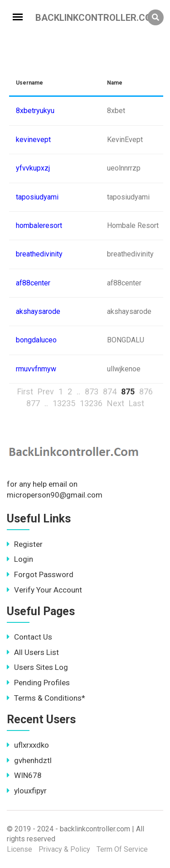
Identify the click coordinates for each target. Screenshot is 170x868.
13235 (64, 403)
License (19, 849)
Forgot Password (40, 574)
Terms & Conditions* (46, 698)
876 (146, 391)
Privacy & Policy (64, 849)
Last (136, 403)
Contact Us (29, 637)
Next (116, 403)
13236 (91, 403)
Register (25, 544)
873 (92, 391)
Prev (46, 391)
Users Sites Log (37, 667)
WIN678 (24, 775)
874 (110, 391)
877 (33, 403)
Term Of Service (122, 849)
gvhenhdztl (29, 760)
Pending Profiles (38, 683)
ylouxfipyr (27, 791)
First (25, 391)
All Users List (33, 652)
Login (20, 559)
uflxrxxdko (28, 745)
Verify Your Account (44, 590)
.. (78, 391)
